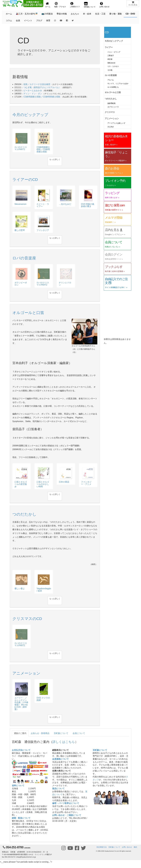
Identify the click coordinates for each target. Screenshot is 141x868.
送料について (18, 786)
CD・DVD (130, 14)
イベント (28, 21)
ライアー (109, 47)
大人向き (111, 127)
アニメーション (112, 118)
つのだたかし (111, 99)
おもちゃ (75, 14)
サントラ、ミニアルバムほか (118, 84)
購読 (135, 847)
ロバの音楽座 (111, 75)
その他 (110, 70)
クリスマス (110, 112)
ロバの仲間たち (113, 87)
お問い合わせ (127, 847)
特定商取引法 (102, 847)
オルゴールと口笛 (113, 92)
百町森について (61, 733)
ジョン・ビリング (114, 52)
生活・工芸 (100, 14)
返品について (58, 788)
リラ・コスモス (113, 66)
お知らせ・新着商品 (40, 733)
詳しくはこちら (64, 742)
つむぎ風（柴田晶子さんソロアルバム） (42, 87)
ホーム (9, 14)
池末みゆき (111, 63)
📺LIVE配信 (47, 14)
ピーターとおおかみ (33, 91)
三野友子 (111, 56)
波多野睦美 (111, 103)
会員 (18, 21)
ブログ (39, 21)
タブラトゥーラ (113, 107)
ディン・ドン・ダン (33, 94)
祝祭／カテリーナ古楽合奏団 (37, 84)
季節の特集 (62, 14)
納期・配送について (21, 818)
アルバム (111, 80)
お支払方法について (21, 750)
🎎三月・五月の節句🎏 (27, 14)
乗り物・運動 (116, 14)
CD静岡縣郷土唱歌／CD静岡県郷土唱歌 (42, 97)
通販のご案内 (20, 733)
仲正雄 (110, 59)
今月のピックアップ (114, 41)
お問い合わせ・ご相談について (67, 815)
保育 (48, 21)
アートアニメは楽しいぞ (116, 123)
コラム (9, 21)
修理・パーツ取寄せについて (66, 803)
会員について (79, 733)
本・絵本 (87, 14)
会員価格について (60, 759)
